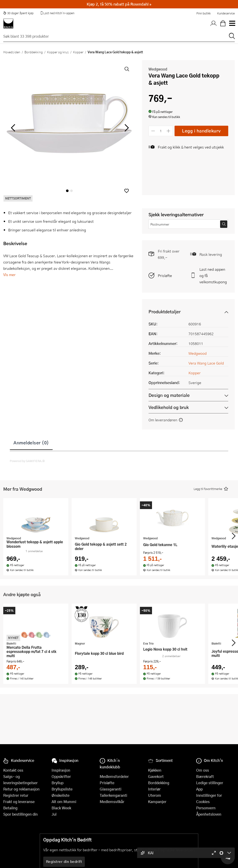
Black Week (61, 808)
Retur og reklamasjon (21, 789)
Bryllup (58, 783)
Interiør (154, 789)
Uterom (155, 795)
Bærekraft (205, 776)
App (199, 789)
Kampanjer (157, 802)
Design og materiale (169, 395)
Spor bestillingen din (20, 814)
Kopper (78, 52)
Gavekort (156, 776)
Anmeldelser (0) (31, 442)
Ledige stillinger (210, 783)
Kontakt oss (13, 770)
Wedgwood (158, 69)
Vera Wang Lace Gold (206, 363)
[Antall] (161, 131)
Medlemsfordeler (114, 776)
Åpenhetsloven (209, 814)
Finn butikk (203, 13)
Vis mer (9, 275)
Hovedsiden (12, 52)
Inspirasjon (61, 770)
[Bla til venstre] (13, 128)
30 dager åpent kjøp (18, 13)
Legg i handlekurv (201, 131)
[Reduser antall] (153, 131)
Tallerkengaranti (113, 795)
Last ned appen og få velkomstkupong (213, 275)
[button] (127, 191)
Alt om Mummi (64, 802)
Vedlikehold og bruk (169, 407)
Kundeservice (226, 13)
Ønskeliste (61, 795)
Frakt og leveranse (19, 802)
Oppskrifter (61, 776)
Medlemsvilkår (112, 802)
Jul (54, 814)
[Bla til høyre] (126, 128)
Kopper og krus (58, 52)
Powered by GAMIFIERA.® (27, 461)
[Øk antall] (169, 131)
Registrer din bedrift (64, 861)
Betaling (10, 808)
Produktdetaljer (165, 312)
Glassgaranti (111, 789)
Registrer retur (16, 795)
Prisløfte (165, 275)
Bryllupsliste (62, 789)
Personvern (206, 808)
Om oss (203, 770)
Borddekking (34, 52)
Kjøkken (155, 770)
